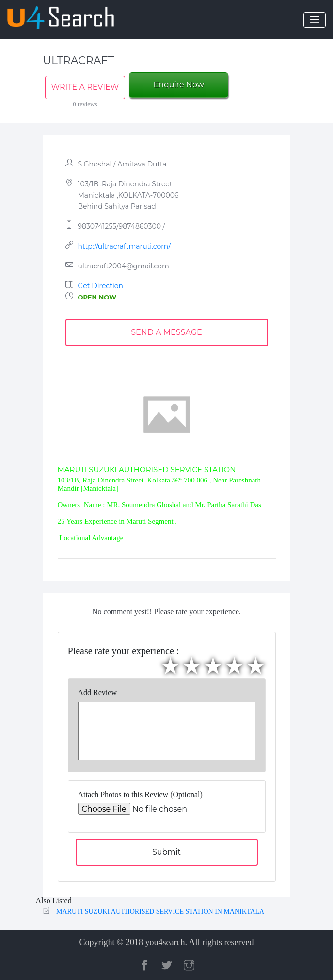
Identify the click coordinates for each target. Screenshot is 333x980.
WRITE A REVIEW (85, 87)
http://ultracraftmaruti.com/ (124, 246)
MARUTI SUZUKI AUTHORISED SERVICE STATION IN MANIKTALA (160, 911)
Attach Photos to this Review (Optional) (140, 794)
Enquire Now (178, 85)
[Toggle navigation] (315, 20)
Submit (166, 852)
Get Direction (101, 286)
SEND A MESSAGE (166, 332)
